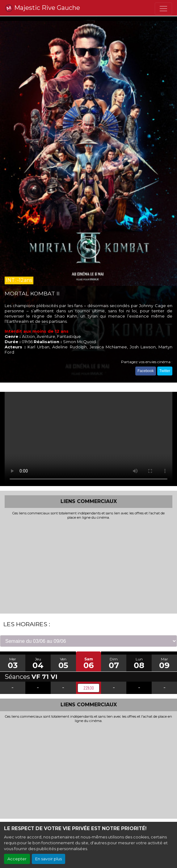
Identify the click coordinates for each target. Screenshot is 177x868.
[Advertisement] (88, 566)
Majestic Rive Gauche (42, 8)
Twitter (165, 371)
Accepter (17, 859)
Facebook (146, 371)
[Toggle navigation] (163, 9)
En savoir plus (48, 859)
